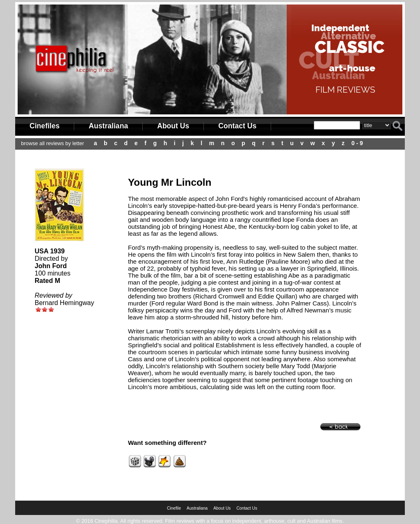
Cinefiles (45, 126)
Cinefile (174, 508)
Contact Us (237, 126)
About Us (173, 126)
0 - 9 (357, 143)
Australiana (108, 126)
